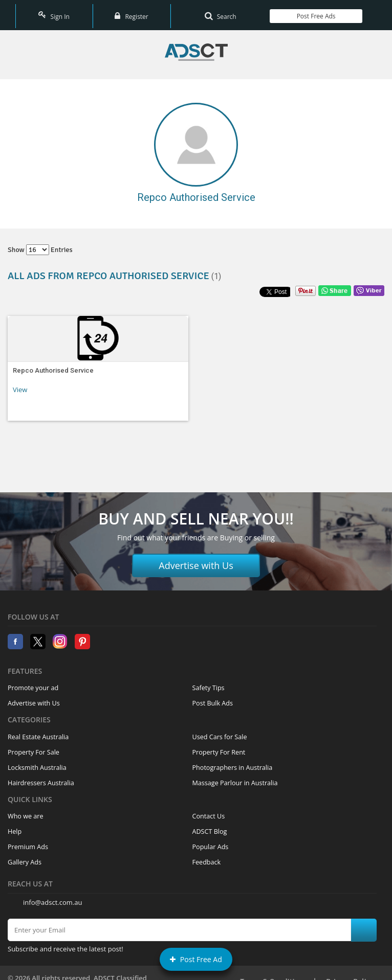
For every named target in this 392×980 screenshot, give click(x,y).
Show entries (40, 244)
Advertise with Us (196, 560)
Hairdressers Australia (41, 777)
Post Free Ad (196, 959)
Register (131, 13)
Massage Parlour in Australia (235, 777)
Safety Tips (209, 682)
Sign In (54, 13)
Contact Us (209, 811)
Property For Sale (34, 747)
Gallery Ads (25, 857)
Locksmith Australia (37, 762)
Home (196, 47)
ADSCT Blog (210, 826)
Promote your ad (33, 682)
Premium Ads (28, 841)
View (20, 384)
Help (15, 826)
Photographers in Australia (233, 762)
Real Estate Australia (38, 731)
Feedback (207, 857)
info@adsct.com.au (52, 897)
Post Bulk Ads (213, 698)
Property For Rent (219, 747)
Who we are (26, 811)
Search (221, 13)
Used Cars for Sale (220, 731)
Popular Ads (211, 841)
